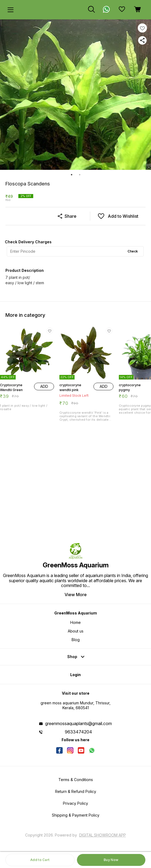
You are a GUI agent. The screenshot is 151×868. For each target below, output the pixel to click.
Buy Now (111, 860)
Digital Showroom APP (103, 835)
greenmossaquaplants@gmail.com (78, 723)
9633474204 (78, 732)
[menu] (11, 10)
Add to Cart (40, 860)
